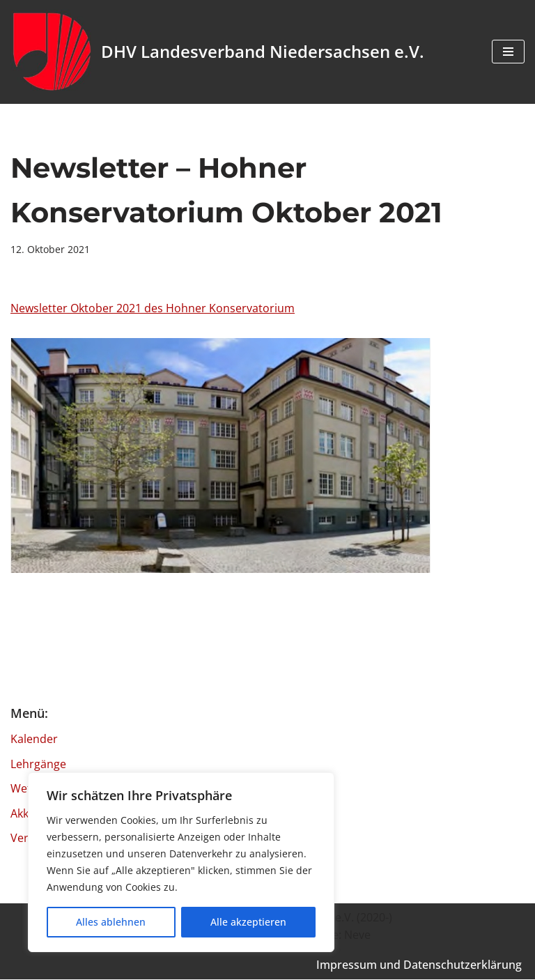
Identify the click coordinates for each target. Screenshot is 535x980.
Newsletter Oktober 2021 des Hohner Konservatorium (153, 308)
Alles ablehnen (111, 922)
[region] (181, 862)
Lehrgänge (38, 764)
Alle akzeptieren (248, 922)
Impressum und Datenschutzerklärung (419, 965)
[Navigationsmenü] (508, 52)
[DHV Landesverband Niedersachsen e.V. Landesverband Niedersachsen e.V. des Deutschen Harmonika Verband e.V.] (217, 52)
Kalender (34, 740)
